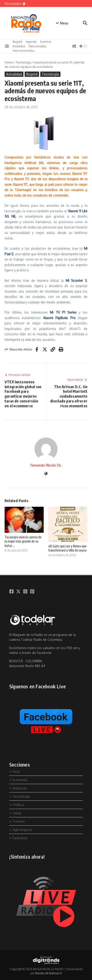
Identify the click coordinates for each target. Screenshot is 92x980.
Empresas (18, 788)
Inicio (15, 772)
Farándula (18, 838)
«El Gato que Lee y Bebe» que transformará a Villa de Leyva (68, 548)
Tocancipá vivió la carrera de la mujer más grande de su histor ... (23, 541)
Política (16, 805)
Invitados (19, 46)
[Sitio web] (46, 474)
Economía (18, 780)
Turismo (17, 821)
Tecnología (23, 62)
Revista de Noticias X (48, 973)
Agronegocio (21, 830)
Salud (15, 813)
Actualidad (14, 74)
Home (9, 62)
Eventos (46, 42)
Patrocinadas (38, 46)
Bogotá (17, 42)
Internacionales (23, 51)
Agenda (31, 42)
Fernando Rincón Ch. (46, 465)
